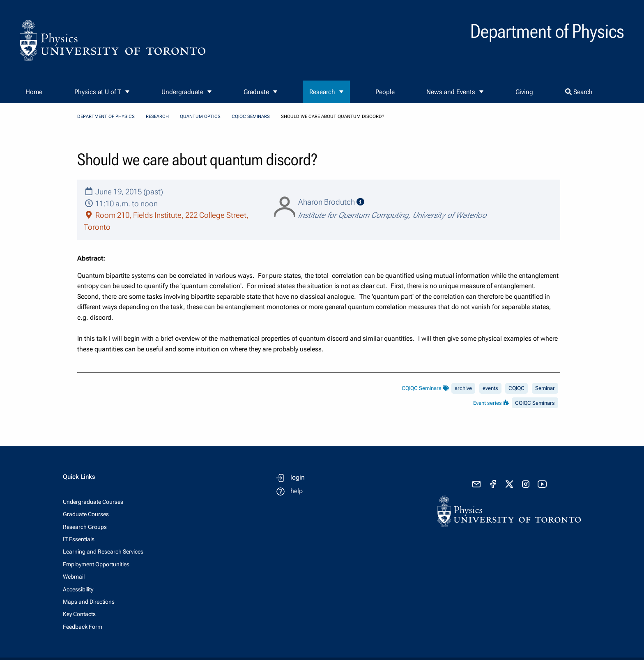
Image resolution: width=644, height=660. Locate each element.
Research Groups (85, 527)
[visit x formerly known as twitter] (509, 484)
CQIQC (516, 388)
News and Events (451, 92)
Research (322, 92)
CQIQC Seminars (251, 117)
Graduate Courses (86, 514)
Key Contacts (79, 614)
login (298, 477)
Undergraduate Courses (93, 502)
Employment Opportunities (96, 564)
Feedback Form (83, 627)
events (490, 388)
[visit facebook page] (493, 484)
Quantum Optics (200, 117)
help (297, 491)
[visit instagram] (526, 484)
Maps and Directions (89, 602)
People (385, 92)
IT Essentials (79, 539)
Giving (524, 92)
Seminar (545, 388)
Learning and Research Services (103, 552)
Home (34, 92)
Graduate (256, 92)
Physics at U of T (98, 92)
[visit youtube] (542, 484)
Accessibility (78, 589)
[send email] (476, 484)
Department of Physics (106, 117)
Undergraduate (182, 92)
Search (579, 92)
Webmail (74, 577)
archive (463, 388)
